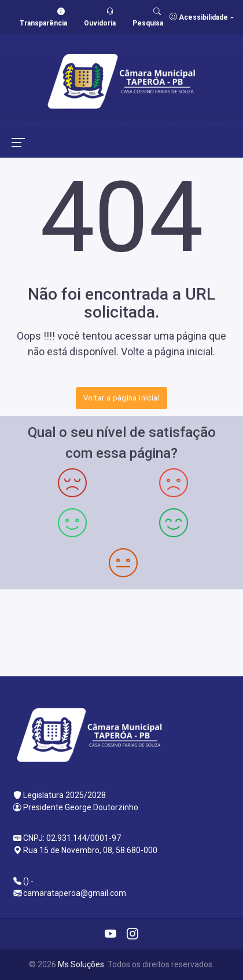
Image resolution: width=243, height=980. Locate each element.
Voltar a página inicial (122, 398)
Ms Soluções (81, 964)
